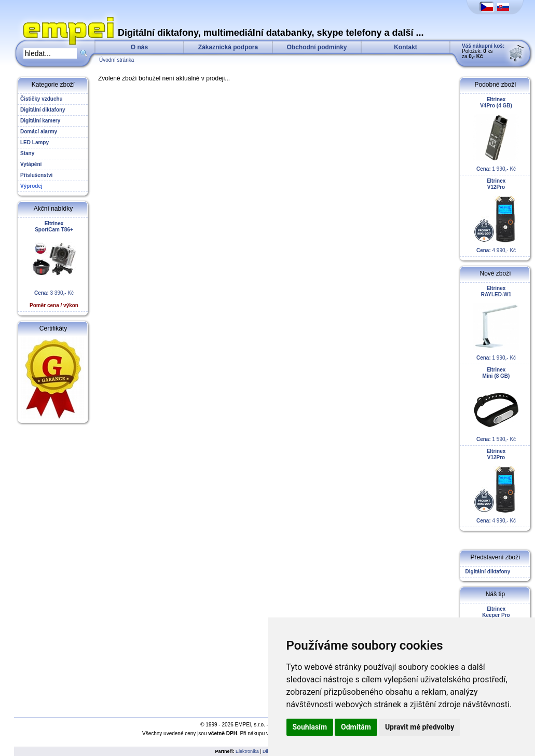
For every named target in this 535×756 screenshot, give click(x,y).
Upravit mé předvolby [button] (420, 727)
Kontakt (406, 47)
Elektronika (247, 751)
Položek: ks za (483, 51)
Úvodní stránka (116, 60)
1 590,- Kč (496, 404)
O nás (139, 47)
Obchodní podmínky (317, 47)
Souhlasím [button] (310, 727)
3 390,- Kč (54, 264)
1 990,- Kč (496, 134)
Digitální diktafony (486, 572)
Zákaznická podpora (228, 47)
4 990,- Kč (496, 216)
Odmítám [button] (356, 727)
